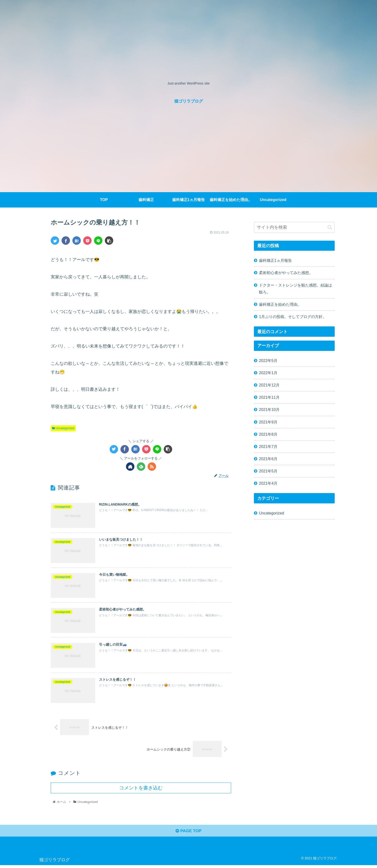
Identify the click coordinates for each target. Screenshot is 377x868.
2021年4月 (268, 483)
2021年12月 (269, 385)
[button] (330, 227)
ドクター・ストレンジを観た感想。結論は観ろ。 (295, 289)
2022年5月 (268, 361)
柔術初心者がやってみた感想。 (286, 273)
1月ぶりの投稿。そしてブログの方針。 (293, 317)
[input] (294, 227)
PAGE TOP (188, 834)
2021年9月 (268, 422)
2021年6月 (268, 459)
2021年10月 (269, 410)
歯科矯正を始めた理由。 (280, 304)
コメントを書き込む (141, 790)
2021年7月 (268, 446)
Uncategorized (63, 428)
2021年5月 (268, 471)
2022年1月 (268, 373)
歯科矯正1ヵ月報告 (275, 260)
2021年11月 (269, 397)
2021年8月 (268, 434)
